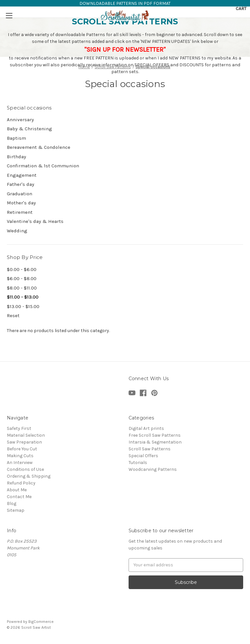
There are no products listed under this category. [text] (58, 331)
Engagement (22, 175)
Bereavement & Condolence (39, 147)
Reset (13, 316)
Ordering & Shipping (29, 476)
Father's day (21, 184)
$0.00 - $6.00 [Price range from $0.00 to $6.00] (22, 269)
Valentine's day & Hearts (35, 221)
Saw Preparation (24, 442)
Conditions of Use (25, 469)
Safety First (19, 428)
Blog (12, 503)
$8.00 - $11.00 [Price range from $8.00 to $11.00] (22, 288)
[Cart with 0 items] (241, 9)
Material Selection (26, 435)
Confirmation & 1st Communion (43, 166)
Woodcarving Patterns (153, 469)
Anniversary (20, 120)
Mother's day (21, 203)
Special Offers (143, 456)
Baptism (16, 138)
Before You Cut (22, 449)
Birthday (16, 157)
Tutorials (138, 463)
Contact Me (19, 497)
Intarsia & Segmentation (155, 442)
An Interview (20, 463)
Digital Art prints (146, 428)
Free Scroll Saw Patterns (155, 435)
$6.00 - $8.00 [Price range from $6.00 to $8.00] (22, 278)
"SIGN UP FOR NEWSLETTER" (125, 50)
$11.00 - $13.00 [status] (23, 297)
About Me (17, 490)
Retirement (20, 212)
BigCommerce (41, 622)
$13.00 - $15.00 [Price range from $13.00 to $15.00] (23, 306)
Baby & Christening (29, 129)
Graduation (20, 194)
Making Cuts (20, 456)
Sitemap (16, 510)
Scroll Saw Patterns (150, 449)
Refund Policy (21, 483)
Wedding (17, 231)
